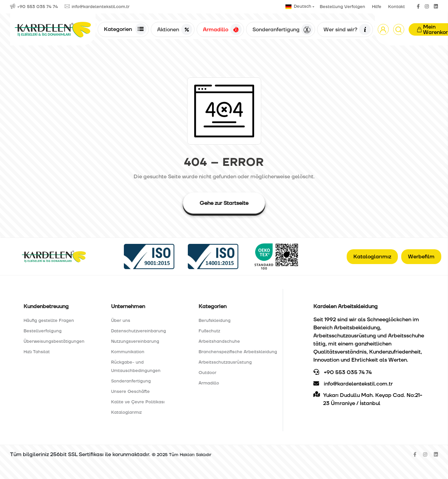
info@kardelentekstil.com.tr (353, 384)
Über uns (121, 321)
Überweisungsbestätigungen (54, 341)
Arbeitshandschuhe (219, 341)
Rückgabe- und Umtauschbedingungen (136, 366)
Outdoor (208, 373)
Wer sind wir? (347, 30)
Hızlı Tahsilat (37, 352)
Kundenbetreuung (46, 306)
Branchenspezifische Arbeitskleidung (238, 352)
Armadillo (222, 30)
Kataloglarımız (372, 257)
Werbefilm (421, 257)
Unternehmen (128, 306)
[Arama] (399, 29)
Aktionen (175, 30)
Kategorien (125, 29)
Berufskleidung (215, 321)
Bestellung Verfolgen (342, 7)
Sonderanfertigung (283, 30)
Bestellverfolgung (43, 331)
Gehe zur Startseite (224, 203)
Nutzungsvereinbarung (135, 341)
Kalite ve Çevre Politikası (138, 402)
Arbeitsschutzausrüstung (225, 362)
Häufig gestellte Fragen (49, 321)
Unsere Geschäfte (130, 392)
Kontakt (397, 7)
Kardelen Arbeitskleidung (346, 306)
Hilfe (377, 7)
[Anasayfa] (53, 29)
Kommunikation (128, 352)
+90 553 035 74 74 (342, 372)
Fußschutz (209, 331)
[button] (383, 29)
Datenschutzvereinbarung (139, 331)
